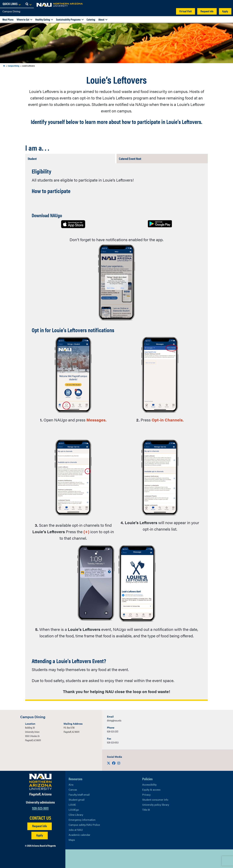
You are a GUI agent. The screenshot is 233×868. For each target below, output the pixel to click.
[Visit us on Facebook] (114, 763)
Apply (225, 11)
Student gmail (77, 800)
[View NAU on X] (71, 859)
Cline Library (76, 815)
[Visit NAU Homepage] (40, 782)
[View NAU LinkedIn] (84, 859)
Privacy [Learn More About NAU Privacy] (146, 795)
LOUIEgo (74, 810)
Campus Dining (11, 11)
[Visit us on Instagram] (119, 763)
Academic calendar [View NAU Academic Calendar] (79, 835)
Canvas (73, 790)
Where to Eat (23, 19)
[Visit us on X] (109, 763)
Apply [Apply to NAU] (40, 835)
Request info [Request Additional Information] (40, 826)
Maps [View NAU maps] (72, 840)
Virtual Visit (186, 11)
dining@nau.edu (114, 720)
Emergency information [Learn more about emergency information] (82, 820)
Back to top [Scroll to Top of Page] (199, 859)
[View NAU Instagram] (90, 859)
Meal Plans (8, 19)
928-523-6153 (113, 742)
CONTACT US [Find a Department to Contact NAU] (40, 818)
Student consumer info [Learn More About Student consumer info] (155, 800)
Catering (91, 19)
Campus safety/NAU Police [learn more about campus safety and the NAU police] (84, 825)
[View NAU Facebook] (78, 859)
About (101, 19)
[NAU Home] (26, 5)
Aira (71, 785)
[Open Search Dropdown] (228, 4)
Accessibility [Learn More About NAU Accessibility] (149, 785)
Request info (207, 11)
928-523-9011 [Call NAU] (40, 808)
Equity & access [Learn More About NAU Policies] (151, 790)
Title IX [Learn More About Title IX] (146, 810)
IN (4, 66)
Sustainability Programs (68, 19)
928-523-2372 (113, 731)
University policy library (156, 805)
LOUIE (72, 805)
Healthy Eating (43, 19)
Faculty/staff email (79, 795)
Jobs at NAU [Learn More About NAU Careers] (76, 830)
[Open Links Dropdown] (211, 4)
